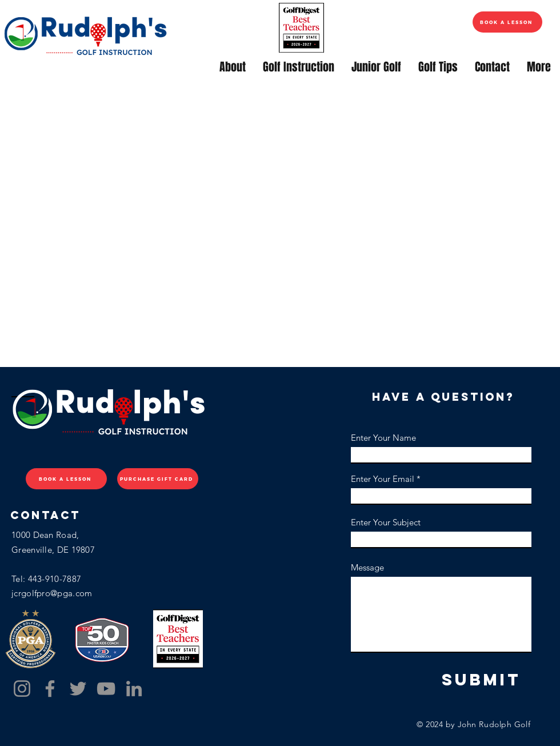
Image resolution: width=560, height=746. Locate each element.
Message (367, 567)
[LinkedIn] (134, 689)
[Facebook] (50, 689)
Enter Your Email (383, 479)
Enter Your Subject (386, 522)
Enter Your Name (383, 438)
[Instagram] (22, 689)
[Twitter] (78, 689)
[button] (233, 67)
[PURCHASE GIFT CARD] (158, 479)
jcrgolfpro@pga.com (52, 593)
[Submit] (481, 680)
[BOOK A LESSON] (507, 22)
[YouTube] (106, 689)
